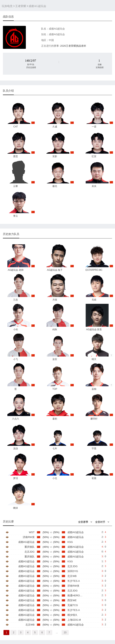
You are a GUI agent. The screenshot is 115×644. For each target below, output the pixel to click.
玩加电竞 (7, 6)
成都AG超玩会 (37, 6)
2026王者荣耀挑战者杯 (73, 46)
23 (65, 633)
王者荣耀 (21, 6)
